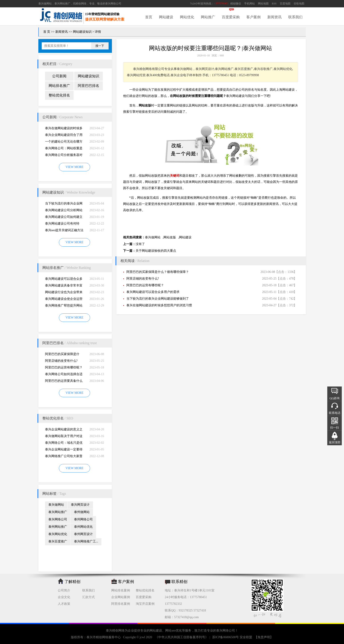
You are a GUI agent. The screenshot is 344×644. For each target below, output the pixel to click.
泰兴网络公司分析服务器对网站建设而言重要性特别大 (64, 156)
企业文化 (64, 597)
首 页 (47, 32)
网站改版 (170, 237)
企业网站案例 (121, 597)
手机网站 (249, 4)
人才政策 (64, 604)
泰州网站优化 (83, 527)
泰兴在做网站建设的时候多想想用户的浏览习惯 (64, 129)
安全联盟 (246, 637)
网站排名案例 (121, 590)
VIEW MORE (74, 167)
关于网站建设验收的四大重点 (156, 251)
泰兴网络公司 (113, 4)
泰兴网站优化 (58, 534)
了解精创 (72, 582)
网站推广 (208, 17)
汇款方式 (89, 597)
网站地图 (263, 4)
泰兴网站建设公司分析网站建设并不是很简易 (64, 211)
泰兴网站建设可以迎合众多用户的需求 (64, 280)
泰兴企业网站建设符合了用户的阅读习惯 (64, 136)
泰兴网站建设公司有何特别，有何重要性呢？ (62, 224)
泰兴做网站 (45, 4)
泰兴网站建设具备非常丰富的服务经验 (64, 286)
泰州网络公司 (83, 519)
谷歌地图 (299, 4)
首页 (149, 17)
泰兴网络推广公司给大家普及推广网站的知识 (64, 457)
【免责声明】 (264, 637)
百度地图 (285, 4)
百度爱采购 (231, 17)
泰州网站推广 (58, 527)
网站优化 (187, 17)
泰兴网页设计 (80, 505)
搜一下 (100, 46)
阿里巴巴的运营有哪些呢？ (64, 367)
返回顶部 (335, 442)
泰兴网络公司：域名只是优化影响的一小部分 (64, 444)
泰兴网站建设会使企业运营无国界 (64, 300)
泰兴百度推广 (58, 541)
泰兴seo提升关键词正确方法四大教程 (64, 231)
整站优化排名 (59, 95)
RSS (274, 4)
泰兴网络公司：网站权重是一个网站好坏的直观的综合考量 (64, 149)
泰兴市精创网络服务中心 (104, 637)
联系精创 (179, 582)
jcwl (142, 637)
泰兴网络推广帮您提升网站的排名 (64, 306)
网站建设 (166, 17)
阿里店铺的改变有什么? (61, 361)
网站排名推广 (59, 86)
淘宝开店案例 (145, 604)
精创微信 (236, 4)
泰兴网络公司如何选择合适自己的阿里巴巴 (64, 375)
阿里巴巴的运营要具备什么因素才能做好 (64, 382)
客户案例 (253, 17)
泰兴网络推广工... (86, 541)
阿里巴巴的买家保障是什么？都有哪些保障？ (62, 355)
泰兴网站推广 (58, 512)
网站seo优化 (174, 631)
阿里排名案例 (121, 604)
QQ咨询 (335, 398)
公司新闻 (59, 76)
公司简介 (64, 590)
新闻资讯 (274, 17)
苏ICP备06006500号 (226, 637)
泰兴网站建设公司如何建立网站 (64, 218)
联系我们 (295, 17)
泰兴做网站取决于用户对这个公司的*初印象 (64, 437)
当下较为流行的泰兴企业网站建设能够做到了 (64, 204)
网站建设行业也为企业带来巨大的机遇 (64, 293)
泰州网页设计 (83, 534)
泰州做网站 (82, 512)
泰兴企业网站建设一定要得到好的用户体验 (64, 450)
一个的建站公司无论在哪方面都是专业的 (64, 142)
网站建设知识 (82, 32)
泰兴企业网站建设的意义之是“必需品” (64, 430)
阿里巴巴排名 (89, 86)
